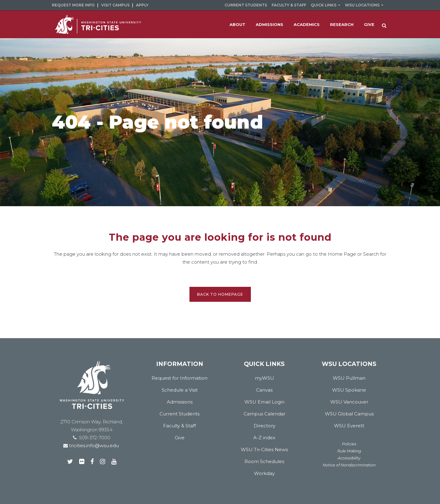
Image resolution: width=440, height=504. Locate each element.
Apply (142, 5)
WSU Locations (362, 5)
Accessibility (349, 458)
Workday (264, 473)
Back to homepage (220, 294)
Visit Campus (115, 5)
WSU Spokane (349, 390)
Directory (264, 426)
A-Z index (264, 438)
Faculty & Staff (289, 5)
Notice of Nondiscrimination (349, 465)
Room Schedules (264, 461)
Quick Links (324, 5)
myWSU (264, 378)
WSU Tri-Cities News (264, 449)
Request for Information (180, 378)
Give (180, 438)
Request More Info (73, 5)
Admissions (180, 402)
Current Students (246, 5)
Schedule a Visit (180, 390)
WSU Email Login (264, 402)
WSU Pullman (349, 378)
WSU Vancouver (349, 402)
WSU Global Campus (349, 414)
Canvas (264, 390)
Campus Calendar (264, 414)
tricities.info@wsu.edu (93, 446)
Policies (349, 444)
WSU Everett (349, 426)
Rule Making (349, 451)
